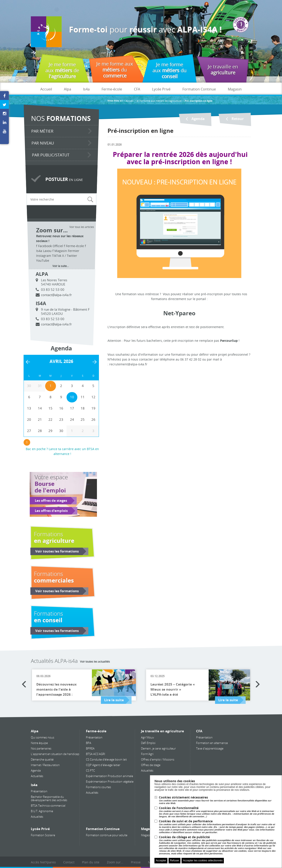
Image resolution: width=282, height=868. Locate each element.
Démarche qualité (42, 759)
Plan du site (91, 862)
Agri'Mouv (147, 737)
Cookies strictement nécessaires (218, 800)
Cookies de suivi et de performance (218, 827)
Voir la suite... (61, 266)
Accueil (46, 89)
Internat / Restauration (45, 765)
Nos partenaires (41, 748)
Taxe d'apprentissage (210, 748)
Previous (24, 684)
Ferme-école (112, 89)
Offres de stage (151, 765)
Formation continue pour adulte (107, 835)
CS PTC (90, 770)
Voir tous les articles (82, 227)
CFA (137, 89)
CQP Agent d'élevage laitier (103, 765)
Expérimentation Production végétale (110, 782)
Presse (136, 862)
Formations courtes (98, 787)
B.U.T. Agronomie (42, 811)
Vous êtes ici (115, 101)
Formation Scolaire (43, 835)
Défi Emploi (148, 743)
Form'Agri (147, 754)
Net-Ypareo (179, 313)
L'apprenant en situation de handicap (55, 754)
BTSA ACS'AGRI (96, 754)
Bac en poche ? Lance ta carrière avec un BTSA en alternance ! (62, 451)
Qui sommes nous (43, 737)
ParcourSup (229, 341)
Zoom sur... (115, 862)
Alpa (68, 89)
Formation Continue (199, 89)
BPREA (90, 748)
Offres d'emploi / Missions (158, 759)
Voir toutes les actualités (95, 661)
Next (258, 684)
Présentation (39, 791)
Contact (69, 862)
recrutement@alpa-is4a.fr (128, 364)
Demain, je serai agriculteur (158, 748)
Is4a (86, 89)
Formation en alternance (212, 743)
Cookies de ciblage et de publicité (218, 845)
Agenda (36, 770)
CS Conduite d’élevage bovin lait (106, 759)
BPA (89, 743)
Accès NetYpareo (43, 862)
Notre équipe (39, 743)
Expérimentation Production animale (109, 776)
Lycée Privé (161, 89)
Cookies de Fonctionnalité (218, 812)
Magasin (235, 89)
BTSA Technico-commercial (48, 806)
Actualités (37, 776)
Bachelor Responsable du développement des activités (49, 798)
